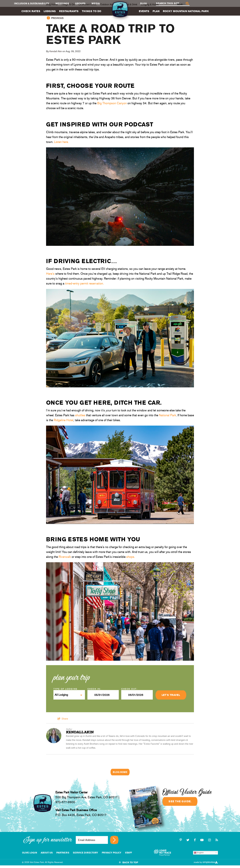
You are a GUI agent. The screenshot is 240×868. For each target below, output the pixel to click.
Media (96, 3)
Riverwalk (65, 557)
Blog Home (120, 772)
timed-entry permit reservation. (84, 283)
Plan (156, 11)
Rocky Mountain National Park (186, 11)
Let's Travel (171, 695)
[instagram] (210, 840)
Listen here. (61, 142)
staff (128, 853)
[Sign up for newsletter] (114, 840)
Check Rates (31, 11)
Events (144, 11)
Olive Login (30, 853)
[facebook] (195, 840)
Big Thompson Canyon (112, 103)
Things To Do (92, 11)
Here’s (50, 274)
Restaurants (69, 11)
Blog (143, 3)
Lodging (50, 11)
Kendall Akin (56, 51)
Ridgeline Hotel (64, 420)
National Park (167, 415)
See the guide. (180, 801)
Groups (80, 3)
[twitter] (188, 840)
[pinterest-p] (181, 840)
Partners (63, 853)
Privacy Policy (112, 853)
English (199, 853)
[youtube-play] (202, 840)
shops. (131, 557)
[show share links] (63, 719)
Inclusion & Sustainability (32, 3)
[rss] (217, 840)
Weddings (62, 3)
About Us (47, 853)
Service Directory (85, 853)
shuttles (80, 415)
